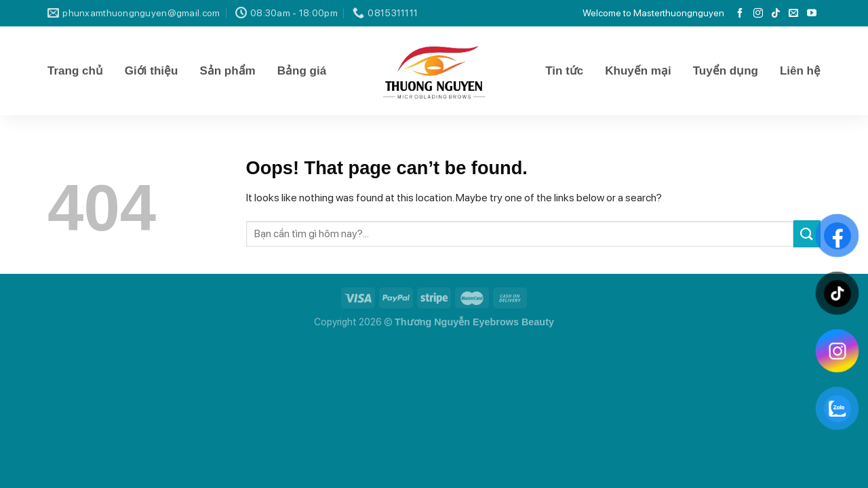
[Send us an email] (793, 14)
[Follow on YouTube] (812, 14)
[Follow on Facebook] (740, 14)
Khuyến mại (638, 71)
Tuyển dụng (726, 71)
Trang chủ (75, 71)
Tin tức (564, 71)
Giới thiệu (152, 71)
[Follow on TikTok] (776, 14)
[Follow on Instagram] (758, 14)
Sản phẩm (227, 71)
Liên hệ (800, 71)
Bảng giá (302, 71)
